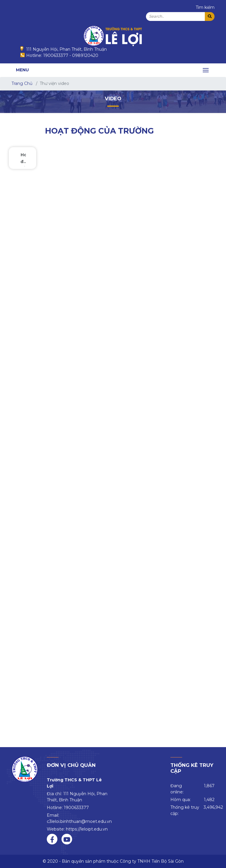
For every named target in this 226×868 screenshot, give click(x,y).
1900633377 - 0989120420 (71, 55)
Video (113, 98)
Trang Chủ (22, 83)
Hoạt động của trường (99, 131)
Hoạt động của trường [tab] (23, 159)
